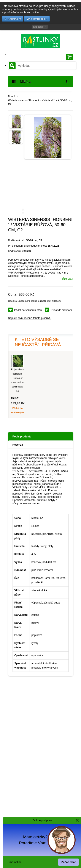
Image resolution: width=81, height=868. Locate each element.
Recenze (18, 445)
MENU (40, 82)
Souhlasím (14, 19)
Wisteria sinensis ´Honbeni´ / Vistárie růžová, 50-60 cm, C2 (40, 102)
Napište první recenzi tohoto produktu (30, 318)
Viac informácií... (37, 19)
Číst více (67, 279)
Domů (12, 96)
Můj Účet (38, 27)
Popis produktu (22, 437)
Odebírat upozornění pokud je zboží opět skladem (34, 301)
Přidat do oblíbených (17, 410)
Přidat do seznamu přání (28, 310)
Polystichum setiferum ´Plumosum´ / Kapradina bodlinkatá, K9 (17, 380)
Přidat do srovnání (61, 310)
